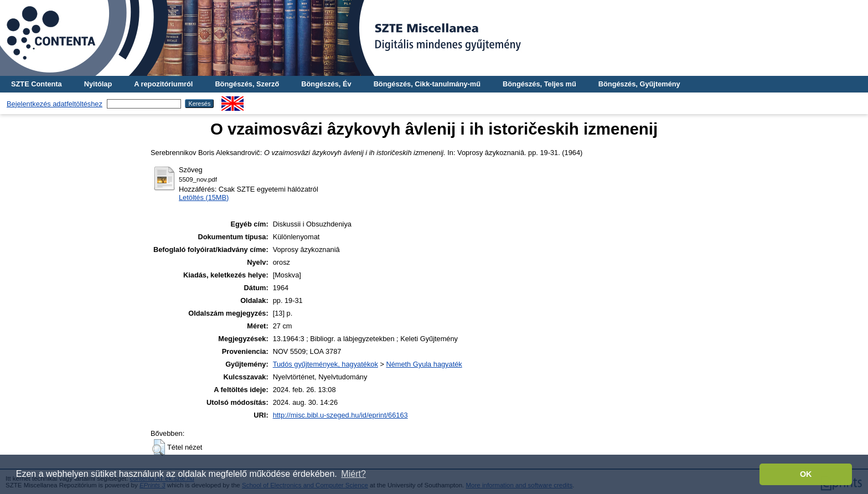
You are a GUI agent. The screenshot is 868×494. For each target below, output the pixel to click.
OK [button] (806, 474)
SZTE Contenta (37, 84)
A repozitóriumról (163, 84)
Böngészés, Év (326, 84)
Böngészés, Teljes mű (539, 84)
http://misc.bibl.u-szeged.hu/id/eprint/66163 (340, 415)
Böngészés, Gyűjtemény (639, 84)
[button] (159, 447)
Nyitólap (98, 84)
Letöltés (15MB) (204, 197)
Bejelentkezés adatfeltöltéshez (55, 104)
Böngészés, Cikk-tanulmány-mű (427, 84)
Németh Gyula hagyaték (424, 364)
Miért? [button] (353, 474)
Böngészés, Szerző (247, 84)
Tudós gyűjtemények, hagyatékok (325, 364)
